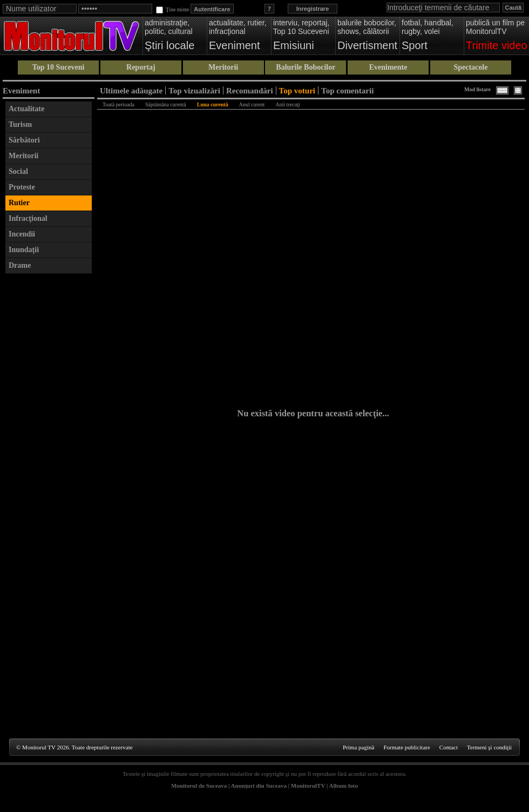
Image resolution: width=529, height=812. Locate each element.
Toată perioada (118, 104)
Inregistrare (313, 9)
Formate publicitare (406, 747)
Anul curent (252, 104)
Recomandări (250, 90)
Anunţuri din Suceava (259, 786)
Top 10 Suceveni (59, 67)
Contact (449, 747)
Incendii (22, 234)
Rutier (19, 203)
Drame (20, 265)
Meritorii (223, 67)
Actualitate (26, 109)
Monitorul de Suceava (199, 786)
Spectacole (470, 67)
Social (18, 171)
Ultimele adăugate (131, 90)
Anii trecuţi (288, 104)
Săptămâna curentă (166, 104)
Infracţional (28, 218)
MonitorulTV (308, 786)
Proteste (22, 187)
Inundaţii (24, 250)
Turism (20, 124)
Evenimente (388, 67)
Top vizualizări (194, 90)
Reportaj (141, 67)
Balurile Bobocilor (306, 67)
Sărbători (24, 140)
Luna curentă (213, 104)
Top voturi (297, 90)
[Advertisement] (49, 441)
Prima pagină (358, 747)
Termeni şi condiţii (489, 747)
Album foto (344, 786)
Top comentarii (347, 90)
